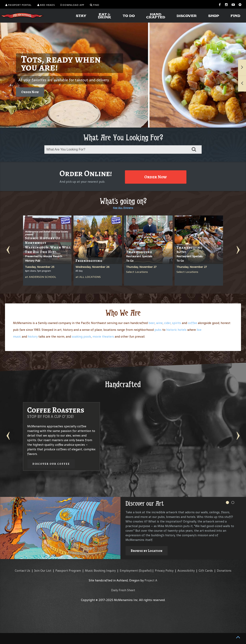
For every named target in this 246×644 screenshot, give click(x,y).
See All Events (123, 208)
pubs (158, 330)
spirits (177, 323)
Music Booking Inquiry (100, 571)
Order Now (30, 92)
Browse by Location (147, 551)
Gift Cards (206, 571)
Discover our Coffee (51, 464)
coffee (192, 323)
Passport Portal (18, 5)
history (33, 336)
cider (167, 323)
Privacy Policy (164, 571)
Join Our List (43, 571)
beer (152, 323)
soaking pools (81, 336)
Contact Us (22, 571)
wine (159, 323)
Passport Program (68, 571)
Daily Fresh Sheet (123, 590)
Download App (72, 5)
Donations (224, 571)
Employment (129, 571)
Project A (151, 580)
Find (95, 5)
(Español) (145, 571)
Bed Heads (46, 5)
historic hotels (176, 330)
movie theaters (103, 336)
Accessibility (186, 571)
